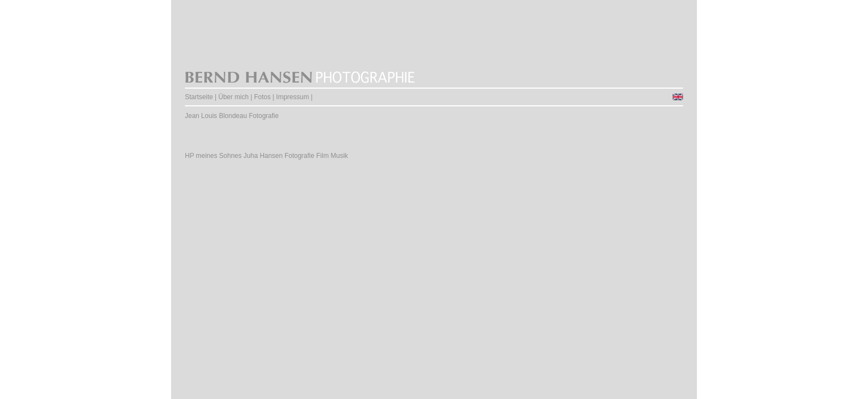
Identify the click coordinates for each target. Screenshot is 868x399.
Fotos (262, 97)
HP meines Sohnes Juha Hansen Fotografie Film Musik (267, 156)
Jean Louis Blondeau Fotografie (232, 116)
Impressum (293, 97)
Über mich (234, 97)
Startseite (199, 97)
